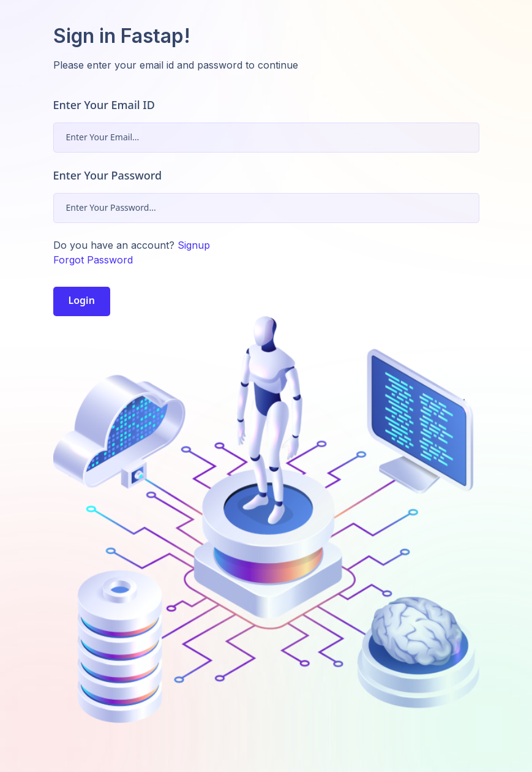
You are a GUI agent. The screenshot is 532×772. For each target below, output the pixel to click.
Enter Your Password (108, 175)
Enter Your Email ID (104, 105)
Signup (194, 245)
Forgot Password (93, 260)
